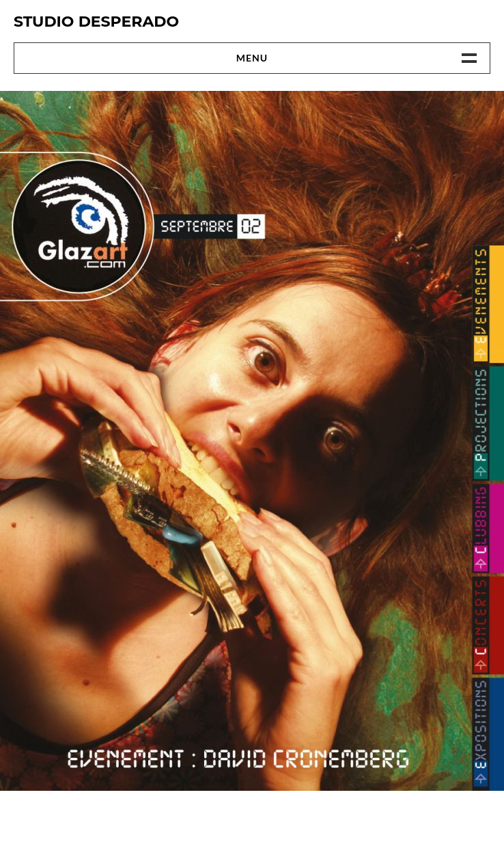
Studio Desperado (96, 22)
